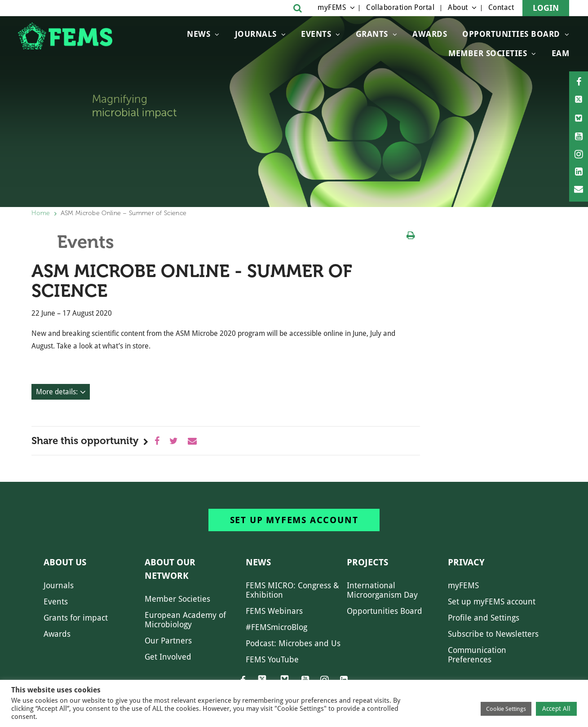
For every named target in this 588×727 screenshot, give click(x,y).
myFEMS (332, 7)
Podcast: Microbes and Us (293, 643)
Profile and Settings (484, 618)
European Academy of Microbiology (185, 620)
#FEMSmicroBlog (276, 627)
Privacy (466, 562)
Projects (367, 562)
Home (41, 213)
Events (316, 34)
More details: (57, 392)
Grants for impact (76, 618)
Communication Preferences (477, 655)
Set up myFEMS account (294, 520)
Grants (372, 34)
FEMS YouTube (272, 659)
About (458, 7)
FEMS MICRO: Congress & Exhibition (292, 590)
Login (546, 8)
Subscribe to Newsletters (493, 634)
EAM (561, 53)
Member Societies (488, 53)
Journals (256, 34)
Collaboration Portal (400, 7)
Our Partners (168, 641)
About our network (170, 569)
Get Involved (168, 657)
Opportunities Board (385, 611)
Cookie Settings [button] (506, 709)
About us (65, 562)
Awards (430, 34)
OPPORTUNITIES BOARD (511, 34)
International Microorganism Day (382, 590)
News (199, 34)
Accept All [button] (556, 709)
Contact (501, 7)
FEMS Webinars (274, 611)
